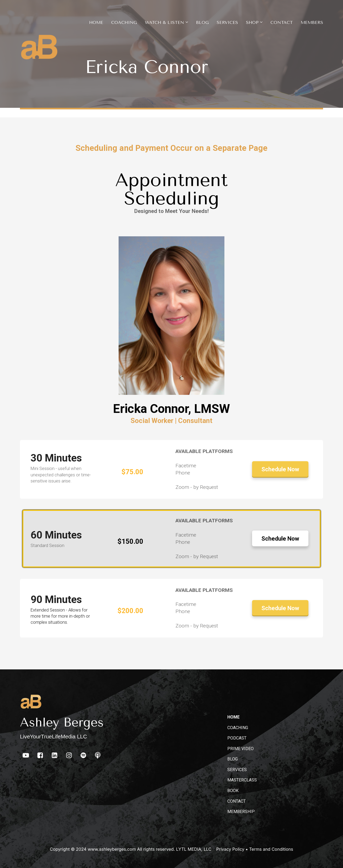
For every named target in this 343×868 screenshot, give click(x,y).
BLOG (233, 759)
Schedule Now (280, 469)
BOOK (233, 791)
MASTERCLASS (242, 780)
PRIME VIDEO (240, 749)
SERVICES (237, 770)
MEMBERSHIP (241, 812)
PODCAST (237, 738)
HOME (233, 717)
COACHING (238, 728)
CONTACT (237, 801)
